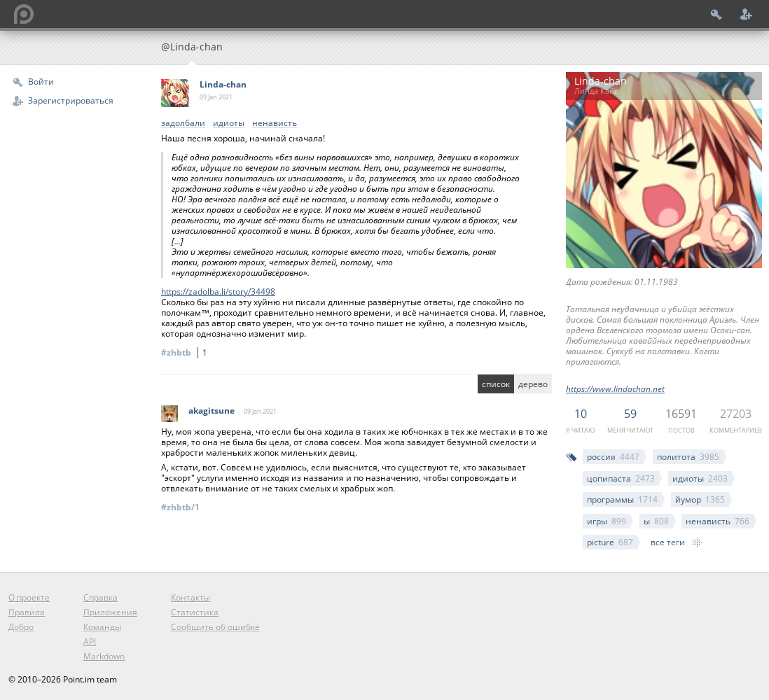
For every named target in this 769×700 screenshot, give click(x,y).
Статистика (195, 612)
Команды (102, 627)
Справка (101, 597)
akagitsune (212, 411)
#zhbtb (186, 352)
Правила (27, 612)
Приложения (110, 612)
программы (622, 499)
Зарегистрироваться (71, 100)
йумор (700, 499)
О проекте (29, 597)
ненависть (718, 521)
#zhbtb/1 (180, 507)
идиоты (700, 478)
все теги (668, 542)
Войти (41, 82)
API (90, 642)
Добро (21, 627)
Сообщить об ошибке (215, 627)
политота (688, 457)
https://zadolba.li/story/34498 (218, 292)
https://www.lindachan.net (615, 389)
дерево (533, 384)
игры (607, 521)
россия (613, 457)
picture (610, 542)
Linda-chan (223, 84)
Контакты (190, 597)
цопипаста (621, 478)
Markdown (104, 656)
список (496, 384)
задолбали (183, 124)
